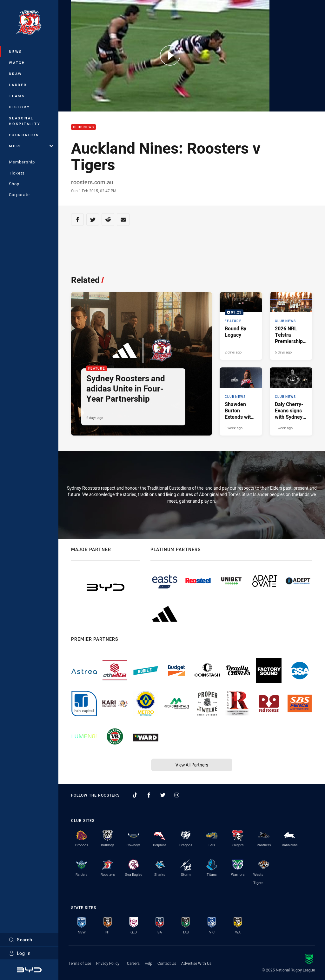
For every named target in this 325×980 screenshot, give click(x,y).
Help (149, 963)
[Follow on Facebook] (149, 795)
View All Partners (192, 765)
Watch (17, 63)
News (16, 51)
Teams (17, 96)
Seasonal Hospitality (25, 121)
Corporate (19, 194)
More (31, 146)
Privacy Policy (108, 963)
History (19, 107)
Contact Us (167, 963)
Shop (14, 184)
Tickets (17, 173)
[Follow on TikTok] (135, 795)
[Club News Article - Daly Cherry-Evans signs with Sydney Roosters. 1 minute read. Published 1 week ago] (291, 401)
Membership (22, 162)
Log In (20, 953)
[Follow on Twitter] (163, 795)
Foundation (24, 135)
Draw (16, 74)
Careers (133, 963)
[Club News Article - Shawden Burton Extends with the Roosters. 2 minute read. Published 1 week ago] (241, 401)
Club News (83, 127)
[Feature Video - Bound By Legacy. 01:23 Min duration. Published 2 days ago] (241, 326)
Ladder (18, 85)
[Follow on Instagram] (177, 795)
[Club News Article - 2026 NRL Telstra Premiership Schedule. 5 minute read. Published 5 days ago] (291, 326)
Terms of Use (80, 963)
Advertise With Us (196, 963)
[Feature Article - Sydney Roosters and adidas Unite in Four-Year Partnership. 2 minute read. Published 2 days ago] (142, 364)
